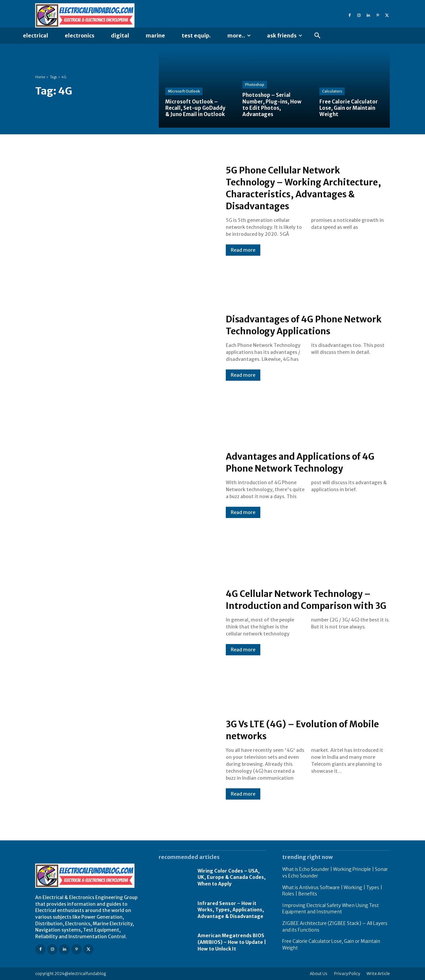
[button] (317, 36)
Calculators (332, 91)
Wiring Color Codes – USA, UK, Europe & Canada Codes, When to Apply (232, 877)
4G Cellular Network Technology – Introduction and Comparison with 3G (308, 599)
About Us (319, 974)
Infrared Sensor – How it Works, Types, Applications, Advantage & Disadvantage (231, 910)
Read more (243, 250)
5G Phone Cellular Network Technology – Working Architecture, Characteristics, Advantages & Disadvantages (297, 188)
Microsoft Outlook (184, 91)
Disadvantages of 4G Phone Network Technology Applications (307, 325)
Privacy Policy (347, 974)
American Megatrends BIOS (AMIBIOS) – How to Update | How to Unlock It (232, 942)
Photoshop (255, 85)
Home (40, 77)
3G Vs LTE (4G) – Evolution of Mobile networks (295, 730)
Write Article (378, 974)
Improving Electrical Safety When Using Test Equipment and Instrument (331, 909)
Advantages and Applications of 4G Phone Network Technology (303, 462)
